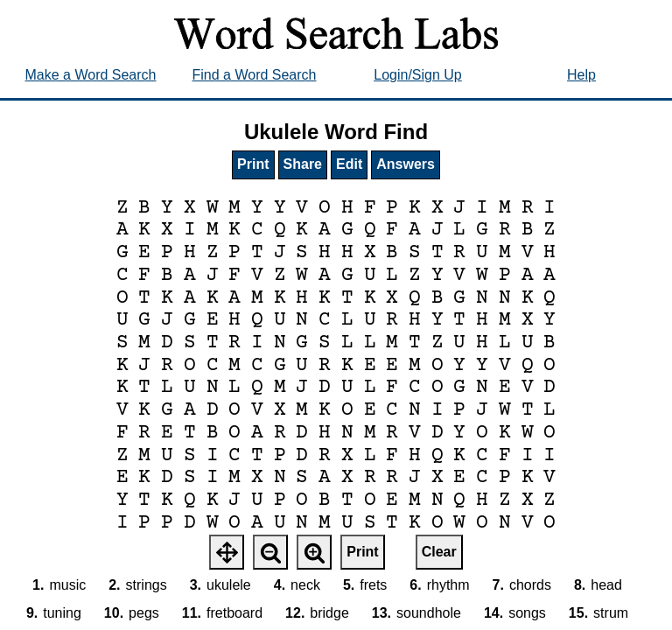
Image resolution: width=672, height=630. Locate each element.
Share (303, 164)
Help (581, 75)
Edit (349, 164)
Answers (406, 164)
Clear (439, 552)
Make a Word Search (91, 75)
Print (253, 164)
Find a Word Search (255, 75)
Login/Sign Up (418, 75)
